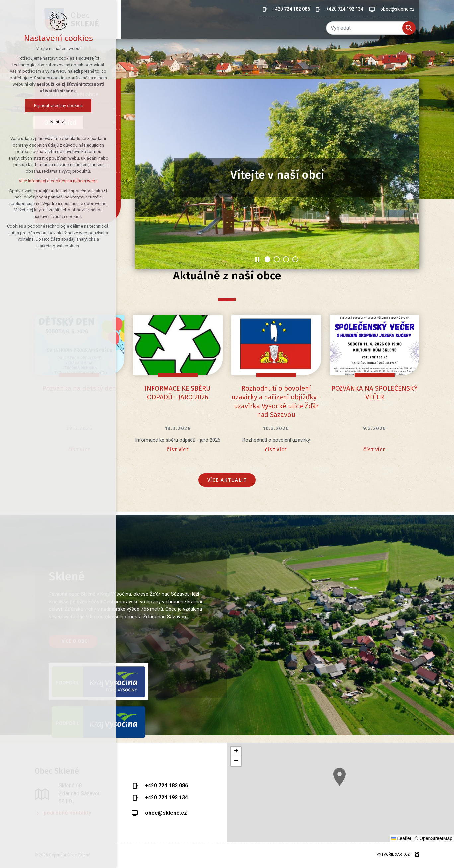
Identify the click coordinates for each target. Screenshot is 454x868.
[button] (236, 751)
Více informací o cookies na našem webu (40, 181)
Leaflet (401, 838)
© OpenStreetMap (434, 838)
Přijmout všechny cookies (40, 105)
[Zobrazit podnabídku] (114, 108)
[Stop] (257, 259)
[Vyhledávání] (409, 28)
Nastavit (40, 122)
